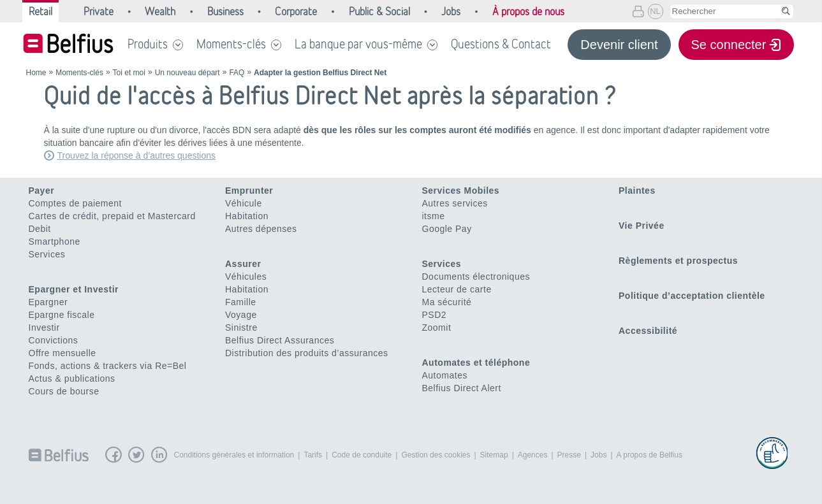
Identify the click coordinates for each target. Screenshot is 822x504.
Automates (445, 375)
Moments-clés (231, 44)
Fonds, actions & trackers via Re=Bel (108, 366)
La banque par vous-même (358, 44)
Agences (533, 455)
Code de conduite (362, 455)
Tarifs (313, 455)
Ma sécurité (447, 302)
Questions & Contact (501, 44)
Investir (44, 328)
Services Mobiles (461, 191)
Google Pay (447, 229)
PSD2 (435, 315)
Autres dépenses (261, 229)
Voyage (241, 315)
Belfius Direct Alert (462, 388)
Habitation (247, 216)
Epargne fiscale (62, 315)
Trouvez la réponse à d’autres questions (137, 155)
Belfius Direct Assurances (280, 340)
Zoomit (437, 328)
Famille (241, 302)
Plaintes (637, 191)
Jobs (598, 455)
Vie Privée (642, 226)
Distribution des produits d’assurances (307, 353)
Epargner (48, 302)
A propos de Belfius (650, 455)
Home (36, 73)
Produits (148, 44)
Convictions (54, 340)
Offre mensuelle (62, 353)
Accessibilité (648, 331)
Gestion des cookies (436, 455)
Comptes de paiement (75, 203)
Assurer (243, 264)
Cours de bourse (64, 391)
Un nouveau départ (187, 73)
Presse (569, 455)
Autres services (455, 203)
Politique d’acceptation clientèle (692, 296)
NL (655, 11)
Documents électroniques (476, 277)
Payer (42, 191)
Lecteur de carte (457, 289)
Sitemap (494, 455)
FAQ (237, 73)
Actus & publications (72, 378)
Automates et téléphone (476, 363)
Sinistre (241, 328)
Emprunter (249, 191)
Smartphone (55, 241)
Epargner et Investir (74, 289)
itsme (434, 216)
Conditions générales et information (234, 455)
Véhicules (246, 277)
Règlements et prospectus (678, 261)
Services (47, 254)
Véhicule (244, 203)
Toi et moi (129, 73)
